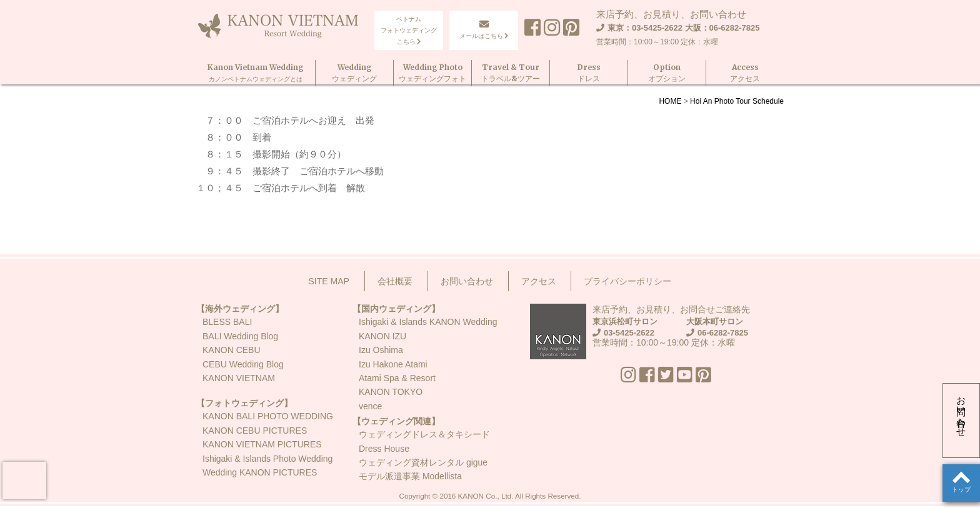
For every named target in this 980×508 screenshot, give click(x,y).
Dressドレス (589, 73)
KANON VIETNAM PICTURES (262, 444)
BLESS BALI (227, 322)
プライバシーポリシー (627, 281)
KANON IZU (382, 336)
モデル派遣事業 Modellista (410, 476)
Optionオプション (667, 73)
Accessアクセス (745, 73)
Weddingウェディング (354, 73)
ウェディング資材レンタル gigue (423, 462)
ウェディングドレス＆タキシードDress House (424, 441)
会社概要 (395, 281)
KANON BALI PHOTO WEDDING (268, 416)
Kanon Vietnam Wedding (256, 73)
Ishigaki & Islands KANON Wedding (428, 322)
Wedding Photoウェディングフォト (432, 73)
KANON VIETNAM (239, 378)
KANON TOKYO (391, 392)
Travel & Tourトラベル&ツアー (511, 73)
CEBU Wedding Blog (243, 364)
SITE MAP (329, 281)
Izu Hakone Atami (393, 364)
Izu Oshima (381, 350)
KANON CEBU (232, 350)
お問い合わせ (962, 411)
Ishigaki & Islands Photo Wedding (267, 459)
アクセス (539, 281)
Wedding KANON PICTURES (260, 472)
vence (370, 406)
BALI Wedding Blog (240, 336)
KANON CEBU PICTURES (255, 431)
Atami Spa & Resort (397, 378)
